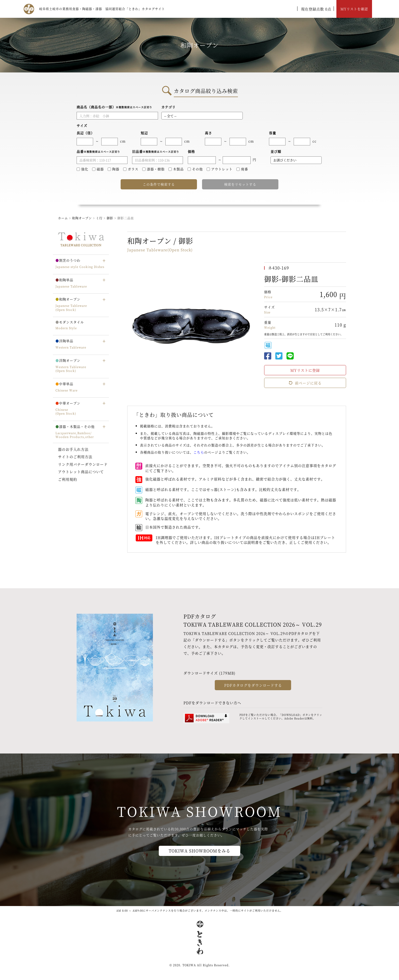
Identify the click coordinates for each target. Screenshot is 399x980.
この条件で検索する (159, 184)
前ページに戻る (305, 383)
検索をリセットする (240, 184)
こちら (199, 452)
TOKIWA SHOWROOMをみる (199, 851)
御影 (110, 218)
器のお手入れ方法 (73, 449)
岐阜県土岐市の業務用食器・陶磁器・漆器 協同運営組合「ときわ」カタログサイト (102, 9)
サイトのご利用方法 (75, 457)
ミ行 (100, 218)
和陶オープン (82, 218)
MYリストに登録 (305, 370)
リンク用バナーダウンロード (83, 464)
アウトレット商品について (81, 472)
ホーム (63, 218)
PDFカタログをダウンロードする (253, 685)
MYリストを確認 (354, 9)
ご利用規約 (68, 479)
